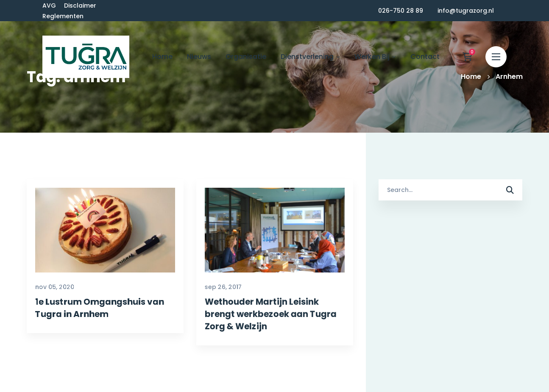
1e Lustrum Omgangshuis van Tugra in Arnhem (92, 349)
